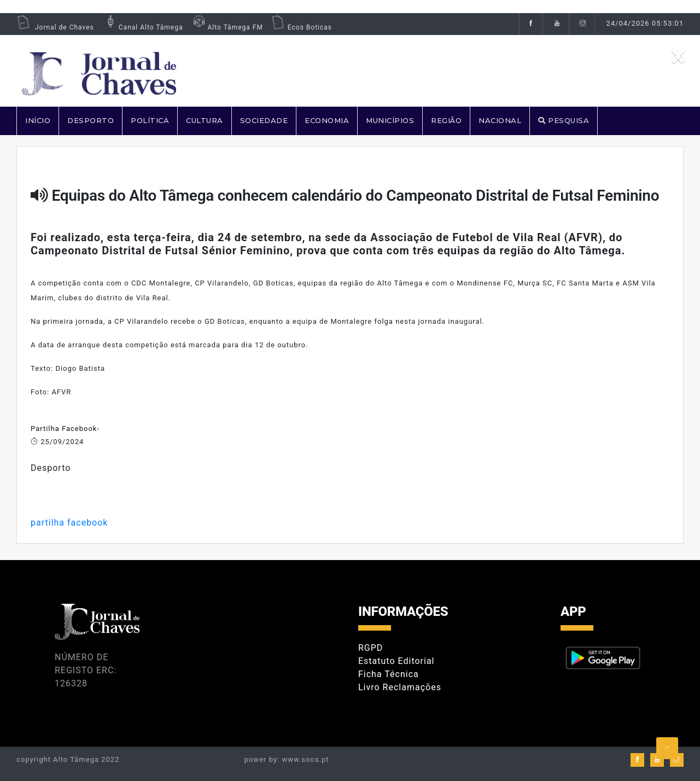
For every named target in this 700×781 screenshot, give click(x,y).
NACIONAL (500, 120)
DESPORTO (91, 120)
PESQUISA (564, 120)
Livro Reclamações (400, 687)
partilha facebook (69, 523)
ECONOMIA (327, 120)
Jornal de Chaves (55, 27)
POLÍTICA (150, 120)
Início (38, 120)
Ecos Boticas (302, 27)
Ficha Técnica (389, 674)
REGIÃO (446, 120)
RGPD (371, 648)
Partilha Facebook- (65, 429)
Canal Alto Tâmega (143, 27)
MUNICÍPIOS (390, 120)
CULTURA (205, 120)
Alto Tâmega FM (227, 27)
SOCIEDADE (264, 120)
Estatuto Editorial (396, 661)
